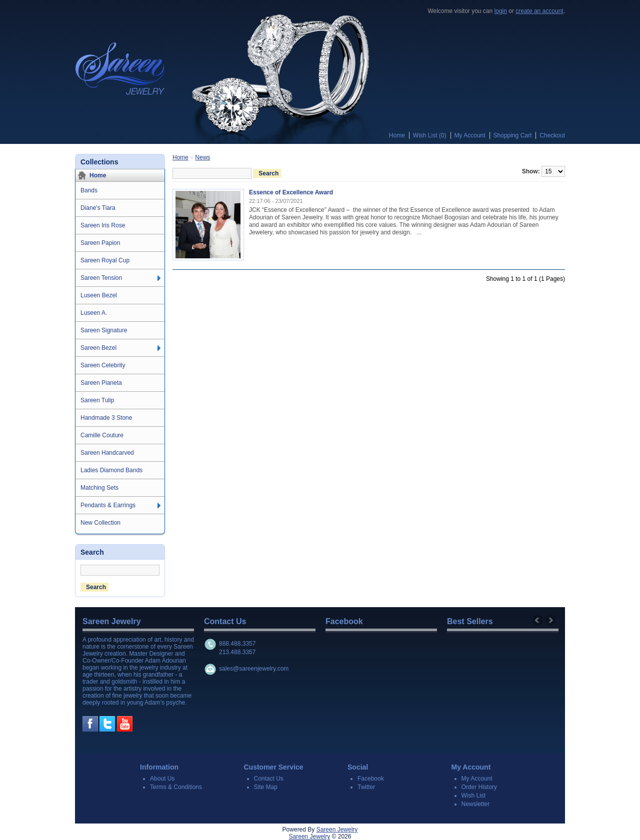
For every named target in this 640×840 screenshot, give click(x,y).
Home (397, 135)
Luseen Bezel (99, 295)
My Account (470, 135)
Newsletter (476, 804)
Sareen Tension (101, 278)
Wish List (474, 796)
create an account (539, 11)
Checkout (552, 135)
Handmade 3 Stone (106, 418)
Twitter (366, 787)
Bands (89, 190)
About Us (162, 779)
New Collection (100, 523)
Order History (479, 787)
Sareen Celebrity (103, 365)
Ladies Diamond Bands (111, 470)
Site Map (266, 787)
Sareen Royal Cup (105, 260)
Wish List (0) (430, 135)
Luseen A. (94, 313)
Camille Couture (102, 435)
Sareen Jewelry (337, 830)
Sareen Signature (104, 330)
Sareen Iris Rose (103, 225)
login (501, 11)
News (202, 157)
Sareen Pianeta (101, 383)
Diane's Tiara (98, 208)
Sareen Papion (100, 243)
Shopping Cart (513, 135)
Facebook (371, 779)
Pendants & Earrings (108, 505)
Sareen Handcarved (107, 453)
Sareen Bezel (98, 348)
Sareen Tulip (97, 400)
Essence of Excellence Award (291, 192)
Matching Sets (99, 488)
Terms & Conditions (176, 787)
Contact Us (269, 779)
